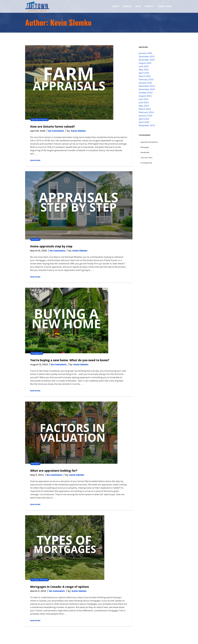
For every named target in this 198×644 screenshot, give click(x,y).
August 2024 (145, 96)
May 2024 (144, 106)
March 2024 (145, 109)
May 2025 (144, 70)
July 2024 (143, 99)
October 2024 (146, 93)
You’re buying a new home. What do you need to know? (70, 360)
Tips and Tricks (147, 158)
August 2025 (145, 63)
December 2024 (147, 86)
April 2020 (144, 122)
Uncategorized (37, 353)
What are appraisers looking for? (54, 471)
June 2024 (144, 102)
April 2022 (144, 119)
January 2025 (145, 83)
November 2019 (147, 125)
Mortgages (35, 580)
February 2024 (146, 112)
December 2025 (147, 56)
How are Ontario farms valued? (53, 126)
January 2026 (145, 53)
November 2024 (147, 89)
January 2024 (145, 116)
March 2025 (145, 76)
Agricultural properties (40, 120)
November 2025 (147, 60)
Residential (35, 239)
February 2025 (146, 79)
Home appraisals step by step (51, 246)
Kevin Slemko (78, 131)
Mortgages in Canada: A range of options (60, 587)
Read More (35, 160)
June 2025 (144, 66)
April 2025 (144, 73)
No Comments (56, 131)
